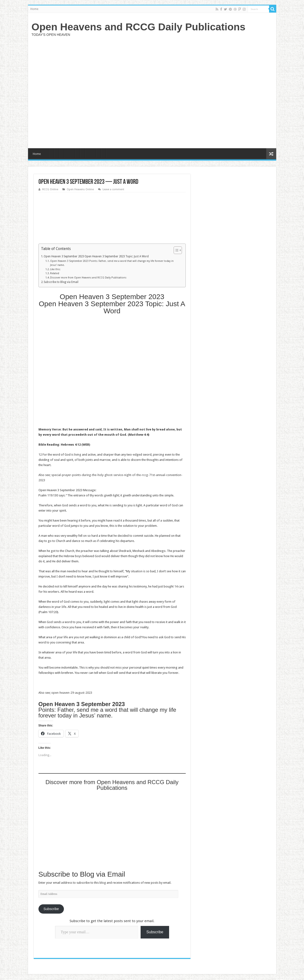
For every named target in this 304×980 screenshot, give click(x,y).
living (78, 455)
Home (34, 9)
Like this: (55, 269)
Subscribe (51, 909)
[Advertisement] (186, 92)
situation (137, 571)
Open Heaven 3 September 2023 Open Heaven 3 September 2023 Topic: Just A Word (96, 256)
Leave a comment (113, 189)
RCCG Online (50, 189)
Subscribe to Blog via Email (61, 282)
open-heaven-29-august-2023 (72, 693)
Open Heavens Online (80, 189)
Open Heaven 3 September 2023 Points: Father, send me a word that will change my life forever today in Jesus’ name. (112, 263)
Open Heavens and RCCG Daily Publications (139, 27)
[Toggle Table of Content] (175, 250)
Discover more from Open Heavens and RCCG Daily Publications (88, 278)
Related (55, 273)
